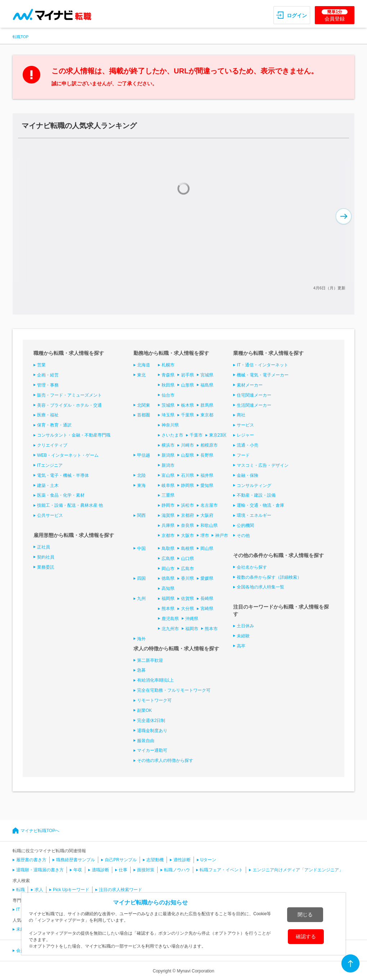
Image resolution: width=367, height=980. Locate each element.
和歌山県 (209, 525)
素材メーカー (250, 385)
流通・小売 (248, 445)
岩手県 (187, 375)
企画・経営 (48, 375)
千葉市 (196, 435)
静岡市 (168, 505)
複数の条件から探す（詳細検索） (269, 577)
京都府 (187, 515)
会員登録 (335, 15)
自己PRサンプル (121, 860)
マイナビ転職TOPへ (40, 831)
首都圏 (144, 415)
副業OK (144, 710)
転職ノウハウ (177, 870)
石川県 (187, 475)
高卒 (241, 646)
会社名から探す (252, 567)
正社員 (44, 547)
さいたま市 (172, 435)
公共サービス (50, 515)
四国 (141, 578)
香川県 (187, 578)
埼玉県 (168, 415)
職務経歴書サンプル (76, 860)
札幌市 (168, 365)
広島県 (168, 559)
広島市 (187, 569)
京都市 (168, 536)
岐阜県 (168, 486)
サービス (245, 425)
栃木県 (187, 405)
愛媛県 (207, 578)
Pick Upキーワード (71, 890)
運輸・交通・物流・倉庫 (260, 505)
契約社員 (46, 557)
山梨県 (187, 455)
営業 (41, 365)
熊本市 (211, 629)
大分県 (187, 609)
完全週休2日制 (151, 721)
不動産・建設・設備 (256, 495)
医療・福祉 (48, 415)
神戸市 (222, 536)
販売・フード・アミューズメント (69, 395)
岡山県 (207, 548)
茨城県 (168, 405)
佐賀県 (187, 599)
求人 (39, 890)
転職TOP (21, 37)
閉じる (305, 914)
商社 (241, 415)
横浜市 (168, 445)
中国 (141, 548)
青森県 (168, 375)
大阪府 (207, 515)
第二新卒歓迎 (150, 660)
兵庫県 (168, 525)
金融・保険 (248, 475)
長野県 (207, 455)
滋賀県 (168, 515)
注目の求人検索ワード (121, 890)
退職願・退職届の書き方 (40, 870)
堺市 (205, 536)
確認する (306, 936)
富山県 (168, 475)
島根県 (187, 548)
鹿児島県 (170, 619)
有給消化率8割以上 (156, 680)
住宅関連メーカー (254, 395)
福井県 (207, 475)
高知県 (168, 588)
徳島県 (168, 578)
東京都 (207, 415)
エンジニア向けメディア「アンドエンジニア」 (298, 870)
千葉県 (187, 415)
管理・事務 (48, 385)
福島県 (207, 385)
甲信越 (144, 455)
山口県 (187, 559)
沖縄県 (192, 619)
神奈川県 (170, 425)
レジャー (245, 435)
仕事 (123, 870)
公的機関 (245, 525)
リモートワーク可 (154, 700)
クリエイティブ (52, 445)
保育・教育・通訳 (54, 425)
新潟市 (168, 465)
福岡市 (192, 629)
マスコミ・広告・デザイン (263, 465)
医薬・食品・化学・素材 (61, 495)
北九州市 (170, 629)
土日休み (245, 626)
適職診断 (100, 870)
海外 (141, 639)
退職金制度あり (152, 731)
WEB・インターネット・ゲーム (68, 455)
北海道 (144, 365)
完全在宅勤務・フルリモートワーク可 (174, 690)
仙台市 (168, 395)
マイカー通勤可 (152, 750)
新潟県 (168, 455)
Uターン (209, 860)
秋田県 (168, 385)
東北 (141, 375)
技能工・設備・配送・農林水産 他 (70, 505)
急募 (141, 670)
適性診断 (182, 860)
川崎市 (187, 445)
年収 (78, 870)
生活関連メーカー (254, 405)
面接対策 (146, 870)
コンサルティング (254, 486)
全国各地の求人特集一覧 (260, 587)
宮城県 (207, 375)
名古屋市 (209, 505)
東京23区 (218, 435)
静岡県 (187, 486)
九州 (141, 599)
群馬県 (207, 405)
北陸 (141, 475)
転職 (21, 890)
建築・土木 (48, 486)
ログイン (297, 15)
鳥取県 (168, 548)
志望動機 (155, 860)
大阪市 (187, 536)
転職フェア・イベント (221, 870)
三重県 (168, 495)
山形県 (187, 385)
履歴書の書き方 (31, 860)
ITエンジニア (50, 465)
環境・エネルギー (254, 515)
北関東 (144, 405)
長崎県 (207, 599)
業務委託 (46, 567)
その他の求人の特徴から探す (165, 760)
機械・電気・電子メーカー (263, 375)
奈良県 (187, 525)
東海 (141, 486)
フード (243, 455)
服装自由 (146, 741)
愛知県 (207, 486)
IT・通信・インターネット (262, 365)
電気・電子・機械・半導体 (63, 475)
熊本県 (168, 609)
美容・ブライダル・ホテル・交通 (69, 405)
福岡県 (168, 599)
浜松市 (187, 505)
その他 (243, 536)
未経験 (243, 636)
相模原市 (209, 445)
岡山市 (168, 569)
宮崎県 (207, 609)
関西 (141, 515)
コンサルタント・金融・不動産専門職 (74, 435)
